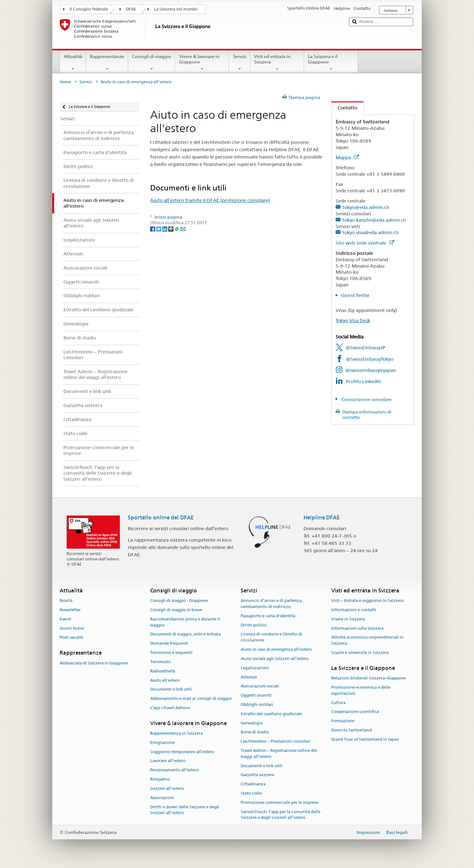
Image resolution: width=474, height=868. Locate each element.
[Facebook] (153, 229)
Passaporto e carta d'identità (268, 616)
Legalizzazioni (255, 668)
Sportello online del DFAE (161, 517)
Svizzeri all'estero (167, 788)
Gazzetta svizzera (257, 775)
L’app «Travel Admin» (170, 708)
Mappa (347, 157)
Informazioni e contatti (354, 610)
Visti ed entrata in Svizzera (277, 63)
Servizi (239, 63)
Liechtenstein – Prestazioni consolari (276, 741)
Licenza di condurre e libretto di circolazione (271, 637)
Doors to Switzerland (351, 730)
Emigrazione (162, 742)
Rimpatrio (160, 779)
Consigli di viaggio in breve (176, 610)
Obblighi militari (257, 705)
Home (65, 82)
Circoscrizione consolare (366, 399)
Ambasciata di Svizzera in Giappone (94, 663)
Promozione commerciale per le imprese (279, 802)
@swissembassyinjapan (371, 370)
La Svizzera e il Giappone (331, 63)
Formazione (343, 721)
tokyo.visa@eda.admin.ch (370, 232)
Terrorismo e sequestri (171, 653)
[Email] (183, 229)
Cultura (338, 703)
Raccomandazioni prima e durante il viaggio (185, 622)
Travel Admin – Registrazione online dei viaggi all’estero (279, 753)
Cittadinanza (253, 784)
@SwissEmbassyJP (365, 348)
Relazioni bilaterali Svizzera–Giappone (368, 678)
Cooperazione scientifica (355, 712)
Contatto (344, 108)
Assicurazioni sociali (260, 686)
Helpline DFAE (322, 517)
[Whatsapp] (177, 229)
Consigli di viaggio (152, 63)
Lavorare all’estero (168, 761)
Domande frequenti (169, 644)
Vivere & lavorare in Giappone (202, 63)
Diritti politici (254, 625)
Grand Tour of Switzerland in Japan (365, 739)
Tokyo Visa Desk (353, 320)
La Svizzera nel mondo (176, 9)
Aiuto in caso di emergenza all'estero (276, 649)
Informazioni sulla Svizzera (357, 628)
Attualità (73, 63)
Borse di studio (255, 732)
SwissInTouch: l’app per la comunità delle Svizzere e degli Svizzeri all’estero (281, 815)
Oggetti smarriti (256, 695)
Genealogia (252, 723)
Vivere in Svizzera (348, 619)
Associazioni (162, 798)
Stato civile (251, 793)
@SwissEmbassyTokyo (370, 359)
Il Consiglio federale (89, 9)
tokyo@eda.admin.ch (366, 207)
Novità (66, 601)
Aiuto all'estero (165, 680)
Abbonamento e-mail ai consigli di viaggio (191, 698)
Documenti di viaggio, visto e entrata (185, 634)
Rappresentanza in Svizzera (176, 733)
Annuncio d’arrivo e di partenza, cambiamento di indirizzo (272, 604)
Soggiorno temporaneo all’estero (182, 752)
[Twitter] (159, 229)
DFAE (131, 9)
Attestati (249, 677)
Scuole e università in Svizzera (360, 653)
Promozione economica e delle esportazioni (361, 690)
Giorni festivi (355, 295)
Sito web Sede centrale (365, 243)
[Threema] (171, 229)
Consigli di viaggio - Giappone (179, 601)
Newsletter (70, 610)
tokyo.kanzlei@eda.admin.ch (374, 220)
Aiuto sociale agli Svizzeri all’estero (275, 659)
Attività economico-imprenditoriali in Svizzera (367, 641)
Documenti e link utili (171, 690)
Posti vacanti (72, 638)
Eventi (66, 619)
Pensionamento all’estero (175, 770)
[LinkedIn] (165, 229)
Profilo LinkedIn (363, 381)
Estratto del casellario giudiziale (271, 714)
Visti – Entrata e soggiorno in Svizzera (367, 601)
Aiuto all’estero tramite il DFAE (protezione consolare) (210, 200)
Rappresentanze (107, 63)
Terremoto (160, 662)
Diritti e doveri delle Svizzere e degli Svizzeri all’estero (185, 810)
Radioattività (163, 671)
